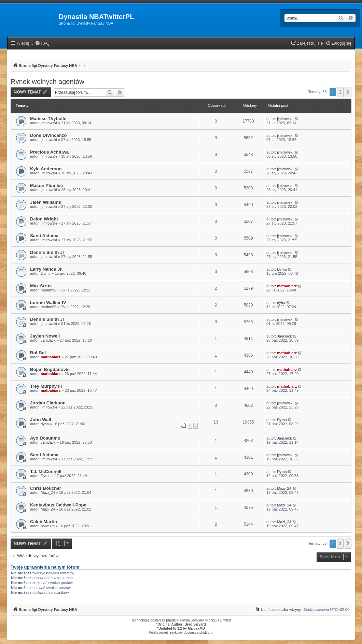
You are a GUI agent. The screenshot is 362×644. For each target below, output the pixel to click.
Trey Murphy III (46, 386)
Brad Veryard (195, 624)
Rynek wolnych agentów (47, 82)
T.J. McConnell (46, 471)
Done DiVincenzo (48, 135)
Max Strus (41, 286)
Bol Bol (38, 353)
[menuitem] (42, 44)
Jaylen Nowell (45, 336)
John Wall (41, 420)
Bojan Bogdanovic (50, 369)
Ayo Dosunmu (45, 438)
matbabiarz (287, 286)
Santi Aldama (44, 236)
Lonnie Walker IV (48, 303)
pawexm (48, 526)
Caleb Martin (44, 522)
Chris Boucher (46, 488)
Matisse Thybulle (48, 119)
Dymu (46, 273)
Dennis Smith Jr (47, 252)
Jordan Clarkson (48, 403)
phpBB (171, 620)
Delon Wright (44, 219)
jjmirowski (49, 123)
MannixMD (196, 628)
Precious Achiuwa (49, 152)
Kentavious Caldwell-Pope (58, 505)
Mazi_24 (48, 492)
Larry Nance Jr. (46, 269)
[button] (348, 92)
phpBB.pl (206, 633)
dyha (281, 303)
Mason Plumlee (46, 185)
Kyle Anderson (46, 169)
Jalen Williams (46, 202)
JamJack (48, 340)
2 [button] (340, 92)
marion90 (48, 290)
